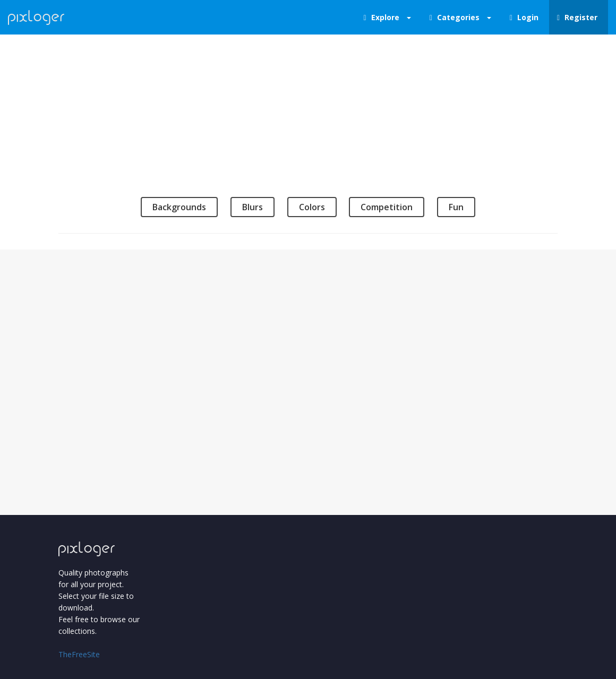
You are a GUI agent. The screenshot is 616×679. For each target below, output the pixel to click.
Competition (387, 207)
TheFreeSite (79, 654)
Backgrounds (179, 207)
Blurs (253, 207)
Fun (456, 207)
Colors (312, 207)
